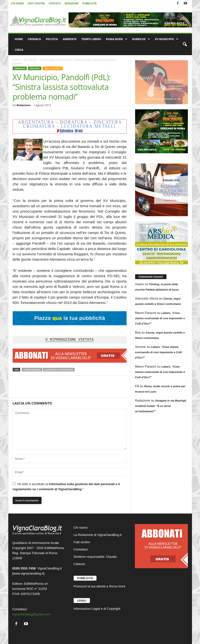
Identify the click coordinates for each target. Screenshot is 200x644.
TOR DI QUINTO (53, 68)
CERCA (19, 50)
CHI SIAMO (18, 3)
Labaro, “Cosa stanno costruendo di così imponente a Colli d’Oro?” (160, 318)
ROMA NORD (117, 39)
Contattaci (81, 549)
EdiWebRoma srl (36, 584)
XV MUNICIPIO (167, 39)
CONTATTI (55, 3)
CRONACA (34, 39)
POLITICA (52, 39)
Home (16, 60)
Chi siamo (81, 528)
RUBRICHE (141, 39)
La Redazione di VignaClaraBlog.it (98, 535)
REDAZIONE (72, 3)
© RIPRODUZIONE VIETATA (70, 340)
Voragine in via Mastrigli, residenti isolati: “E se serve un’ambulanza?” (161, 406)
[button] (185, 44)
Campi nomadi (32, 370)
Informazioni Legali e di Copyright (97, 609)
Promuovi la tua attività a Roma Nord (99, 586)
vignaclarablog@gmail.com (31, 614)
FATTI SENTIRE (36, 3)
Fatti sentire (82, 542)
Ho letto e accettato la (66, 486)
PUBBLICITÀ (90, 3)
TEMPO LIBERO (91, 39)
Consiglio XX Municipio (59, 370)
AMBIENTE (70, 39)
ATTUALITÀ (30, 60)
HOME (19, 39)
